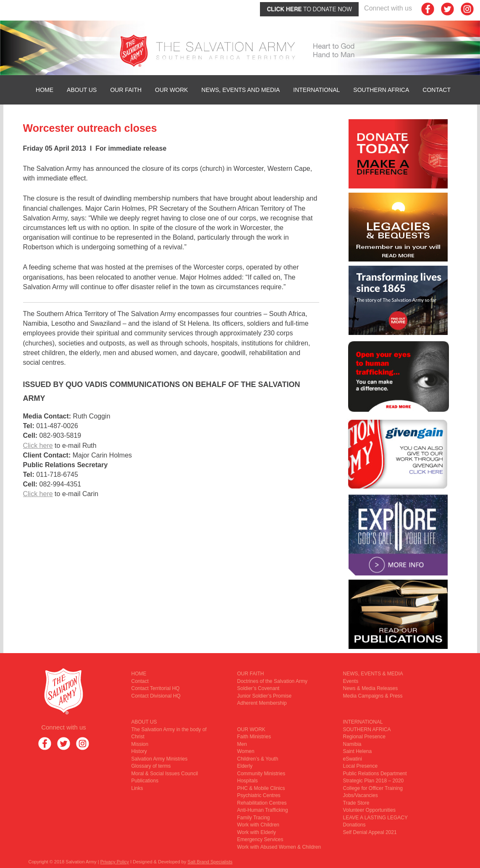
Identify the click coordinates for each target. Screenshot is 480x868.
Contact (437, 90)
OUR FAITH (126, 90)
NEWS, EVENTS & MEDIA (373, 674)
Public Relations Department (375, 774)
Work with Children (258, 825)
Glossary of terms (151, 766)
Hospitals (248, 781)
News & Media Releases (371, 688)
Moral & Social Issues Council (165, 774)
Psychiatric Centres (259, 795)
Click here (38, 446)
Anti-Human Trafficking (263, 810)
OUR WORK (172, 90)
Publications (145, 781)
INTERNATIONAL (316, 90)
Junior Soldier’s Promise (265, 696)
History (139, 751)
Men (242, 744)
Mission (140, 744)
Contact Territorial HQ (156, 688)
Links (137, 788)
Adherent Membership (262, 703)
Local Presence (361, 766)
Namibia (352, 744)
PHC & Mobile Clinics (261, 788)
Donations (354, 825)
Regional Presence (364, 737)
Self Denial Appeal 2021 (370, 832)
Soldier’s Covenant (258, 688)
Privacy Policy (115, 862)
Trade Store (356, 803)
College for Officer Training (373, 788)
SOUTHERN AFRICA (381, 90)
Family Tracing (254, 818)
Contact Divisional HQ (156, 696)
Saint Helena (358, 751)
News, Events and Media (241, 90)
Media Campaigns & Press (373, 696)
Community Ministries (261, 774)
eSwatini (353, 759)
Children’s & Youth (258, 759)
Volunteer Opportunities (369, 810)
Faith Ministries (254, 737)
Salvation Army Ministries (160, 759)
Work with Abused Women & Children (279, 847)
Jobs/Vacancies (361, 795)
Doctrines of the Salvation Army (272, 681)
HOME (45, 90)
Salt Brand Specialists (210, 862)
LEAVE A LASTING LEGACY (376, 818)
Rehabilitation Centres (262, 803)
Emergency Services (260, 839)
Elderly (245, 766)
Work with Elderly (257, 832)
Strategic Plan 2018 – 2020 (374, 781)
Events (351, 681)
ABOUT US (82, 90)
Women (246, 751)
